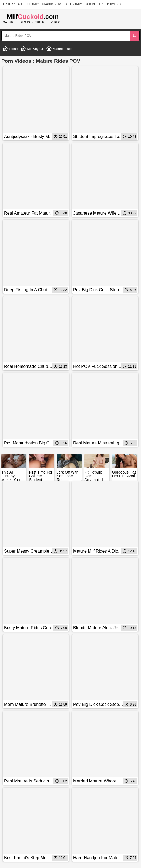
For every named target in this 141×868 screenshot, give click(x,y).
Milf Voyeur (32, 48)
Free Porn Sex (110, 4)
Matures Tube (59, 48)
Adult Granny (28, 4)
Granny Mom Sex (55, 4)
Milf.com (33, 17)
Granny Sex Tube (83, 4)
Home (10, 48)
